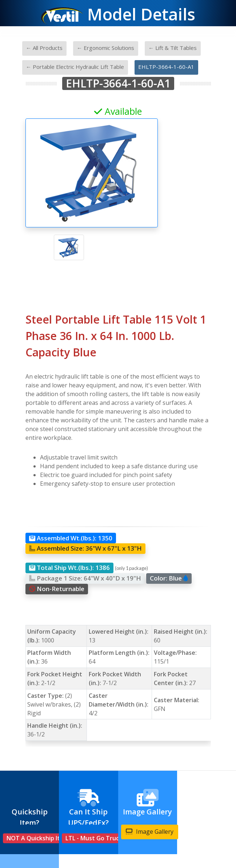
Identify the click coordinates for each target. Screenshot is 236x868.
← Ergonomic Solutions (105, 48)
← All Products (44, 48)
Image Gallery (150, 832)
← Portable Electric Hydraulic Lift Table (75, 67)
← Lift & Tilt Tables (173, 48)
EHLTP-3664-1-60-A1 (166, 67)
